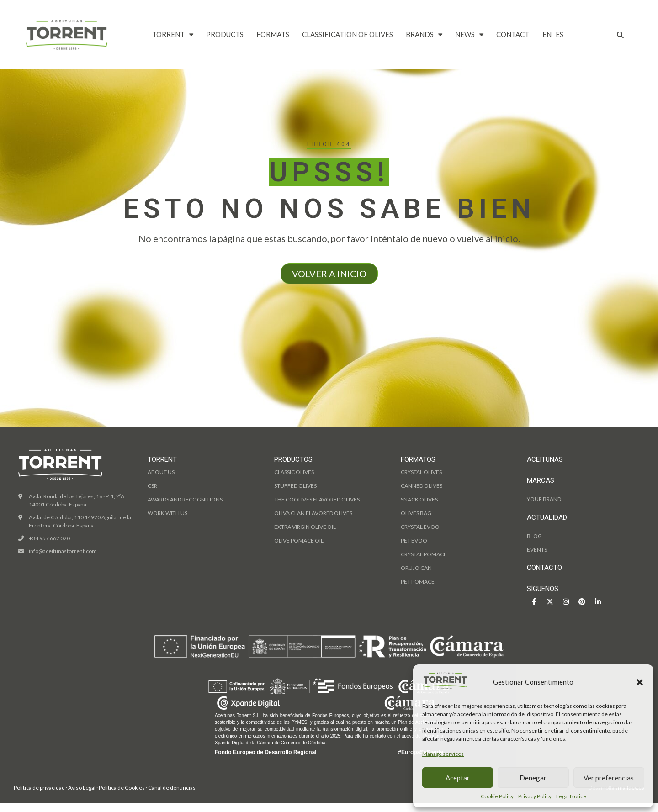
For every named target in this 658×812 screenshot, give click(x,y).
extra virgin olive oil (305, 527)
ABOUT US (161, 472)
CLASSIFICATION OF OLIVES (348, 34)
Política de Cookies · (123, 788)
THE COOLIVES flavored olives (317, 499)
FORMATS (273, 34)
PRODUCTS (225, 34)
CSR (152, 486)
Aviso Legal (82, 788)
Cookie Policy (497, 796)
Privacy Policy (535, 796)
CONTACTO (544, 568)
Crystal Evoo (420, 527)
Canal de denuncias (172, 788)
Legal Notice (571, 796)
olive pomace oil (299, 540)
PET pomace (418, 582)
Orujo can (416, 568)
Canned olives (422, 486)
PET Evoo (414, 540)
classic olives (294, 472)
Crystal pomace (424, 554)
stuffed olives (295, 486)
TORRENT (173, 34)
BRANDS (424, 34)
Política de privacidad (39, 788)
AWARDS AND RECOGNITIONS (185, 499)
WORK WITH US (167, 513)
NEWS (469, 34)
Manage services (443, 754)
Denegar (533, 778)
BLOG (534, 536)
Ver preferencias (609, 778)
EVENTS (537, 550)
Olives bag (416, 513)
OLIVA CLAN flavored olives (313, 513)
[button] (640, 682)
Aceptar (458, 778)
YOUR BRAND (544, 499)
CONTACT (513, 34)
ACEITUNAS (545, 459)
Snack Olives (419, 499)
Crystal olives (421, 472)
